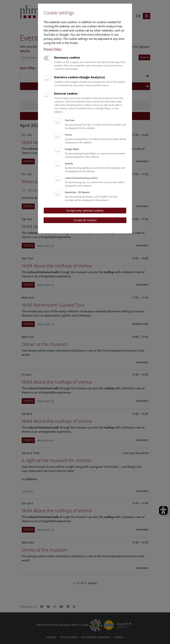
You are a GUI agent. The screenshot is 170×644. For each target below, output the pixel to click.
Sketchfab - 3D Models (77, 192)
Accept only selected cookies (85, 210)
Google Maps (72, 149)
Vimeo (68, 135)
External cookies (66, 93)
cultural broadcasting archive (81, 178)
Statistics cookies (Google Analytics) (79, 77)
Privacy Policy (53, 49)
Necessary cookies (67, 57)
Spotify (69, 163)
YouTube (70, 120)
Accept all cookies (85, 220)
